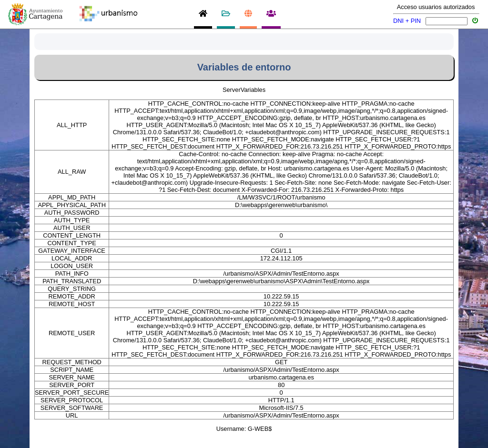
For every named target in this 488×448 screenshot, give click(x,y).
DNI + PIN (407, 21)
